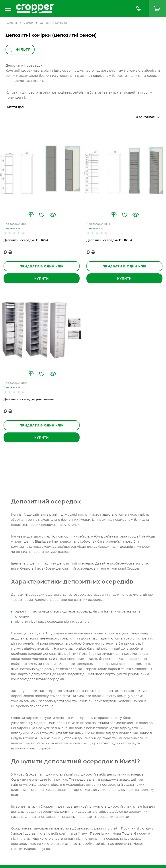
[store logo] (71, 9)
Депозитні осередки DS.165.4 (26, 240)
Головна (11, 23)
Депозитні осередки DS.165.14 (109, 240)
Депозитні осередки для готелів (29, 399)
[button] (31, 215)
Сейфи (28, 23)
